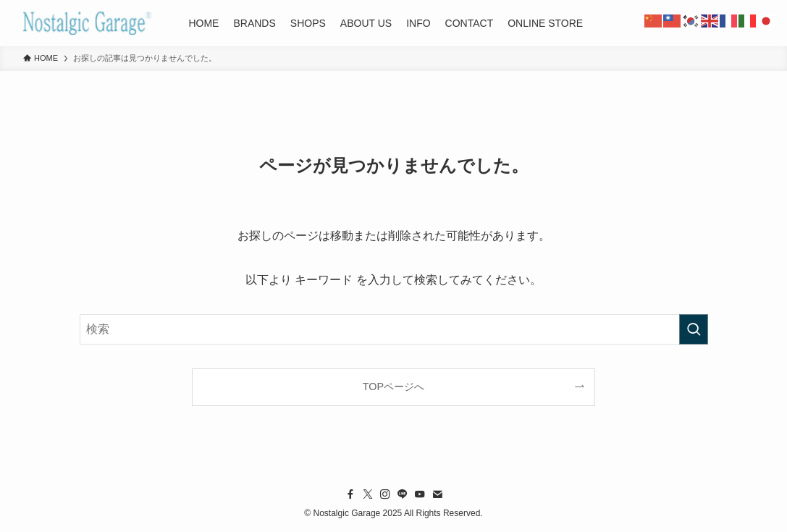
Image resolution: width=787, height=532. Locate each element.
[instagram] (385, 494)
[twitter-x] (368, 494)
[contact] (437, 494)
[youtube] (420, 494)
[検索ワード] (394, 329)
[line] (403, 494)
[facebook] (350, 494)
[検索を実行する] (694, 329)
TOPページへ (393, 387)
